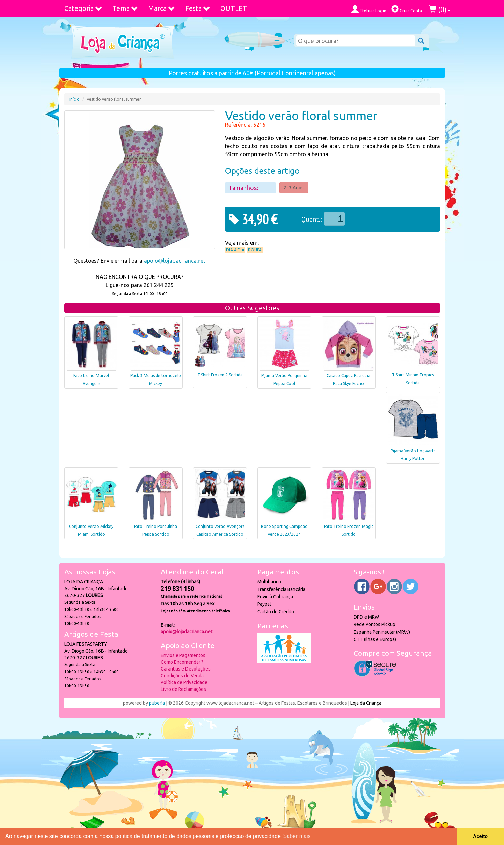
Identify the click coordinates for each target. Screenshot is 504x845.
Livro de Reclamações (183, 689)
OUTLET (234, 8)
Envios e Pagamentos (183, 655)
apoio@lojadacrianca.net (175, 261)
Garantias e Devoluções (186, 669)
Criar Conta (407, 9)
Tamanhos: (244, 188)
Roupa (255, 250)
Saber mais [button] (297, 836)
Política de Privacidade (184, 682)
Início (74, 99)
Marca (162, 8)
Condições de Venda (182, 676)
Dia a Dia (235, 250)
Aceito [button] (480, 836)
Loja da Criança (366, 703)
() (440, 9)
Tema (125, 8)
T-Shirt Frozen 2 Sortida (220, 375)
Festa (198, 8)
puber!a (157, 703)
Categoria (83, 8)
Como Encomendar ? (182, 662)
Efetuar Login (369, 9)
